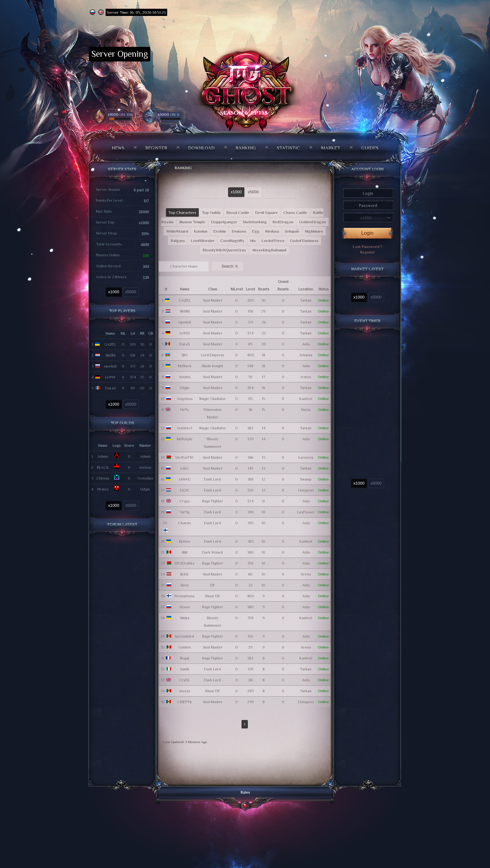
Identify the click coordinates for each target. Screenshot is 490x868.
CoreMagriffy (232, 241)
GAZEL (110, 344)
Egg (256, 231)
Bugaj (185, 658)
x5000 (131, 292)
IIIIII (185, 552)
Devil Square (266, 212)
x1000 (114, 292)
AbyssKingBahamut (269, 250)
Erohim (220, 231)
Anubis (185, 377)
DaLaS (110, 388)
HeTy (185, 410)
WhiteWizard (177, 231)
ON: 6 (168, 115)
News (118, 148)
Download (201, 148)
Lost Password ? (367, 247)
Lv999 (110, 377)
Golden (185, 647)
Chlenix (103, 478)
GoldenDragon (312, 222)
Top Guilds (211, 212)
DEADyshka (185, 563)
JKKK (185, 574)
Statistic (288, 148)
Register (156, 148)
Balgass (178, 241)
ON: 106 (120, 115)
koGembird (185, 636)
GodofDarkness (304, 241)
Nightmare (314, 231)
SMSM (110, 355)
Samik (185, 669)
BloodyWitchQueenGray (224, 250)
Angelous (185, 399)
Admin (103, 456)
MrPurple (185, 439)
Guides (370, 148)
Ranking (246, 148)
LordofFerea (273, 241)
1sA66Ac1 (185, 428)
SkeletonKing (255, 222)
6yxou (185, 607)
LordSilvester (203, 241)
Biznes (185, 541)
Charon (185, 523)
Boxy (185, 585)
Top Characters (182, 212)
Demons (239, 231)
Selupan (292, 231)
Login (367, 233)
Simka (185, 618)
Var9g (185, 512)
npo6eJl (110, 366)
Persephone (185, 596)
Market (331, 148)
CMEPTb (185, 702)
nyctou (145, 467)
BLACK (103, 467)
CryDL (185, 680)
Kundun (201, 231)
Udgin (145, 489)
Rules (245, 792)
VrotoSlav (145, 478)
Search (230, 266)
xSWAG (185, 479)
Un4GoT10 (185, 457)
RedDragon (283, 222)
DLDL (185, 490)
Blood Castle (238, 212)
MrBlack (185, 366)
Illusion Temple (192, 222)
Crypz (185, 501)
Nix (253, 241)
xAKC (185, 468)
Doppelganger (224, 222)
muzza (185, 691)
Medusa (272, 231)
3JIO (185, 355)
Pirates (103, 489)
